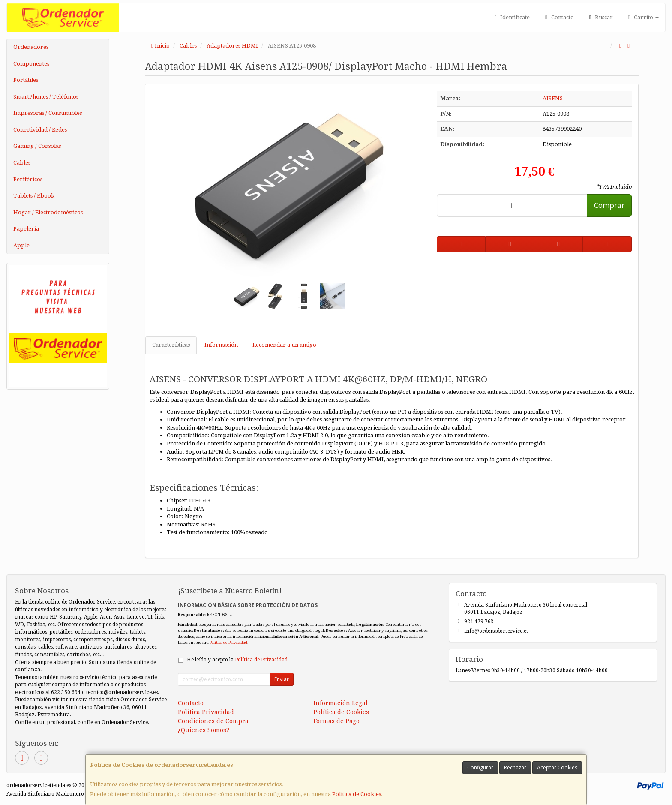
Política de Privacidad (228, 642)
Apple (21, 245)
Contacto (558, 17)
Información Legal (340, 703)
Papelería (26, 229)
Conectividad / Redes (40, 130)
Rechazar (515, 767)
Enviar (282, 679)
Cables (22, 163)
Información (221, 345)
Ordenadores (31, 47)
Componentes (31, 64)
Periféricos (28, 179)
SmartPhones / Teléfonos (46, 97)
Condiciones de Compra (213, 721)
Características (171, 345)
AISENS (553, 98)
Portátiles (26, 80)
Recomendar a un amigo (284, 345)
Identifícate (511, 17)
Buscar (600, 17)
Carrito (642, 17)
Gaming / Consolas (37, 146)
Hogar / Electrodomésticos (48, 212)
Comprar (609, 205)
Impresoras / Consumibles (48, 113)
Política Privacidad (206, 712)
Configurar (480, 767)
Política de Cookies (357, 794)
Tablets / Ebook (34, 196)
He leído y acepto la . (238, 660)
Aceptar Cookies (557, 767)
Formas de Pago (336, 721)
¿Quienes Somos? (204, 730)
